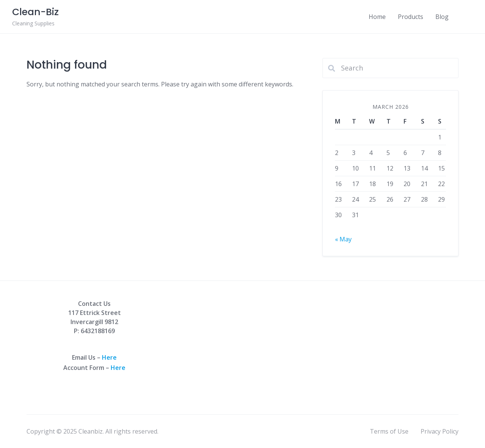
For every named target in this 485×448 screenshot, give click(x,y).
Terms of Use (389, 431)
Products (411, 17)
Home (377, 17)
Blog (442, 17)
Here (109, 357)
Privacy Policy (440, 431)
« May (343, 239)
